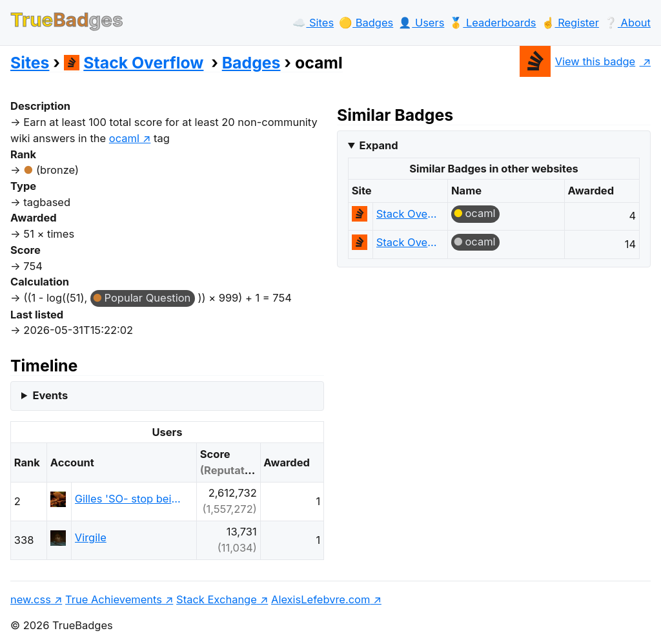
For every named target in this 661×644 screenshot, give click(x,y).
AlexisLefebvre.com (320, 599)
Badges (251, 63)
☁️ (313, 23)
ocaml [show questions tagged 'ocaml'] (124, 138)
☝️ (570, 23)
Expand (378, 145)
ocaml (480, 213)
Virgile (91, 537)
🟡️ (366, 23)
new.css (31, 599)
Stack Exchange (217, 599)
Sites (30, 63)
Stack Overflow (134, 63)
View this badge (577, 61)
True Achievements (114, 599)
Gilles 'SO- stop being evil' (128, 499)
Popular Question (148, 298)
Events (50, 395)
